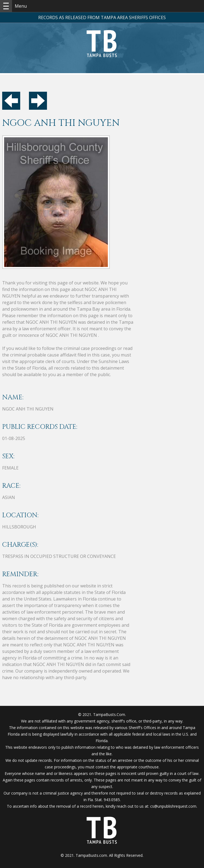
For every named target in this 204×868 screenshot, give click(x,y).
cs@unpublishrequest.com (173, 806)
